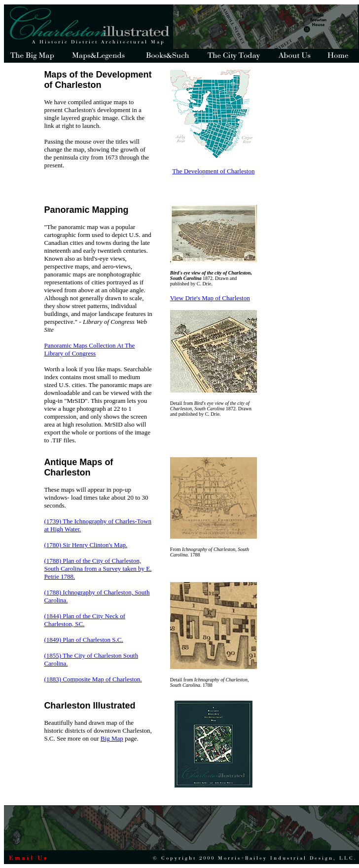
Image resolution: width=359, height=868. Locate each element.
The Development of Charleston (213, 171)
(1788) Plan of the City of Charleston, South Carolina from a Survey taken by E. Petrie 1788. (98, 569)
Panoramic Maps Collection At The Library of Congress (89, 349)
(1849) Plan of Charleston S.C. (83, 640)
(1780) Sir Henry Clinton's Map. (86, 545)
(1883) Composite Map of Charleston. (93, 679)
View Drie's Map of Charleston (210, 298)
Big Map (112, 738)
